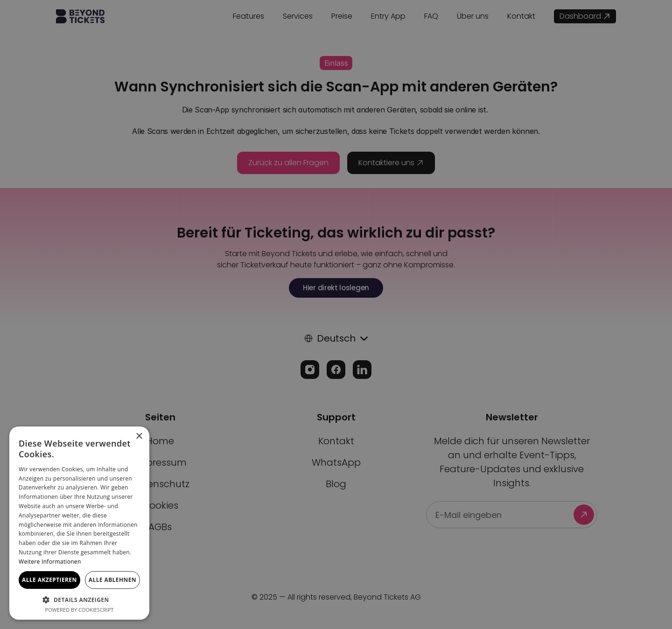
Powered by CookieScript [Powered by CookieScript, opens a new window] (80, 610)
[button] (79, 599)
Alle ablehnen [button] (112, 580)
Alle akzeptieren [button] (49, 580)
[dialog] (336, 314)
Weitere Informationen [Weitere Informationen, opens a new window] (50, 562)
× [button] (139, 437)
